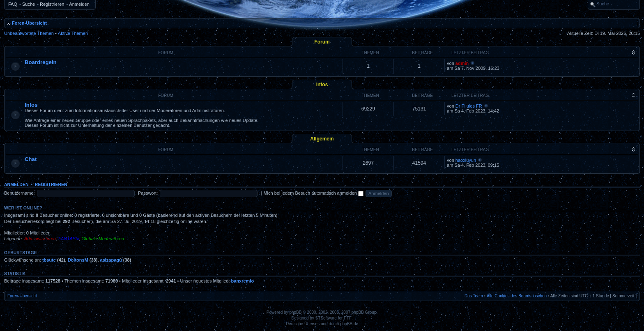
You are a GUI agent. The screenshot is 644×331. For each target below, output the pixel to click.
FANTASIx (69, 239)
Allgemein (322, 139)
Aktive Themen (73, 33)
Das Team (474, 296)
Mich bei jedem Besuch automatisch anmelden (313, 193)
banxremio (243, 281)
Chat (31, 159)
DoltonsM (78, 260)
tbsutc (49, 260)
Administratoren (40, 239)
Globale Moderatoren (103, 239)
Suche (29, 4)
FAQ (13, 4)
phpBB (295, 312)
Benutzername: (20, 193)
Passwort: (148, 193)
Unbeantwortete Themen (29, 33)
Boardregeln (41, 62)
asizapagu (111, 260)
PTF (348, 318)
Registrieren (52, 4)
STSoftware (326, 318)
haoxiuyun (466, 160)
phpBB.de (349, 324)
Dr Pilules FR (469, 106)
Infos (322, 85)
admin (462, 63)
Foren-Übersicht (29, 23)
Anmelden (79, 4)
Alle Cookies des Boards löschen (517, 296)
